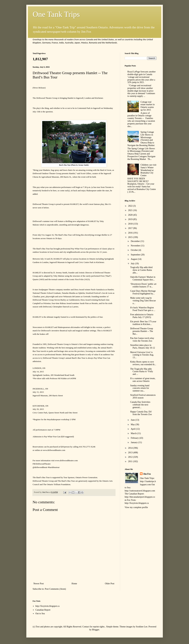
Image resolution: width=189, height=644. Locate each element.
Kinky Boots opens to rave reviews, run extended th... (143, 363)
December (136, 241)
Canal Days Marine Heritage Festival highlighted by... (143, 292)
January (134, 442)
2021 (131, 210)
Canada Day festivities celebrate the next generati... (140, 405)
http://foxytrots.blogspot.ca (47, 606)
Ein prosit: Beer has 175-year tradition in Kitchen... (143, 323)
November (136, 246)
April (133, 429)
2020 (131, 215)
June (133, 420)
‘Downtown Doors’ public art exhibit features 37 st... (143, 285)
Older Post (110, 584)
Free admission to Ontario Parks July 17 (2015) (142, 316)
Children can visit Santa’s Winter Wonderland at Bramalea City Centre (149, 170)
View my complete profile (136, 507)
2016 (131, 233)
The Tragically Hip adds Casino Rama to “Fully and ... (142, 372)
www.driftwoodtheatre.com (54, 450)
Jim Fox (147, 474)
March (134, 433)
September (136, 255)
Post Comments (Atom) (55, 589)
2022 (131, 206)
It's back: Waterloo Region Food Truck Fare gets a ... (143, 309)
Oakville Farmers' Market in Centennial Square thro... (143, 278)
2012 (131, 457)
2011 (131, 461)
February (135, 438)
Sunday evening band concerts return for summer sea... (140, 388)
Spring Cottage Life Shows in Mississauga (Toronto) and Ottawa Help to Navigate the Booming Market (141, 139)
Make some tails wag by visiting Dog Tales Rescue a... (143, 301)
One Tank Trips (56, 14)
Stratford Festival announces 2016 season (143, 396)
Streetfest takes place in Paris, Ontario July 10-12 (143, 346)
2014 (131, 448)
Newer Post (39, 584)
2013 (131, 453)
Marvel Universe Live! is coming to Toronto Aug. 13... (142, 355)
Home (74, 584)
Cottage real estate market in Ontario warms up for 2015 (148, 106)
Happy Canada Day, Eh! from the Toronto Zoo (141, 413)
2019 (131, 219)
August (134, 259)
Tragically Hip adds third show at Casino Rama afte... (141, 270)
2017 (131, 228)
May (133, 425)
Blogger (96, 630)
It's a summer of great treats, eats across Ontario (143, 380)
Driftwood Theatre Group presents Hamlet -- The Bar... (142, 331)
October (135, 250)
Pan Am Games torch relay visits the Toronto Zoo (142, 340)
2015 (131, 237)
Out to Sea (40, 614)
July (133, 264)
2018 (131, 224)
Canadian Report (43, 610)
